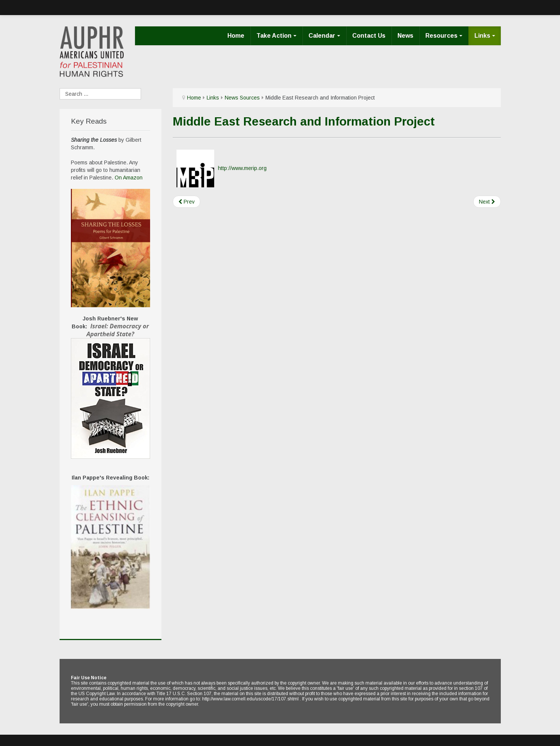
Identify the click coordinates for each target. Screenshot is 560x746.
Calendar (324, 36)
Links (485, 36)
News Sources (242, 98)
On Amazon (129, 178)
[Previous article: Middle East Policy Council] (186, 202)
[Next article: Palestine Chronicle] (487, 202)
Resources (444, 36)
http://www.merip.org (242, 168)
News (405, 36)
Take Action (276, 36)
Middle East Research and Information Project (304, 121)
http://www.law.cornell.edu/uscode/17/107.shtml (250, 699)
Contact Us (369, 36)
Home (236, 36)
